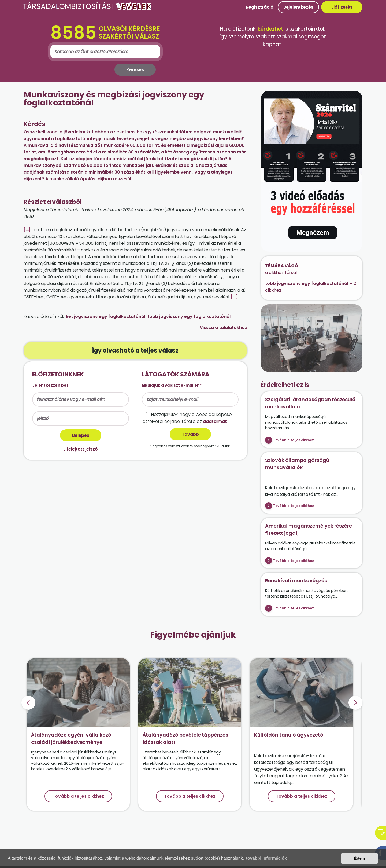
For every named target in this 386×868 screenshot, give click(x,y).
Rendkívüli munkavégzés (296, 581)
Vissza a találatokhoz (223, 327)
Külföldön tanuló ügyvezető (289, 735)
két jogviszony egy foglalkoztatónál (106, 316)
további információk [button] (266, 858)
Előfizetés (342, 7)
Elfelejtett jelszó (81, 449)
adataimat (215, 421)
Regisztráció (260, 7)
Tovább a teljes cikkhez (294, 440)
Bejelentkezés (298, 7)
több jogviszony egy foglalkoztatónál (189, 316)
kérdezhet (270, 29)
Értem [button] (360, 858)
